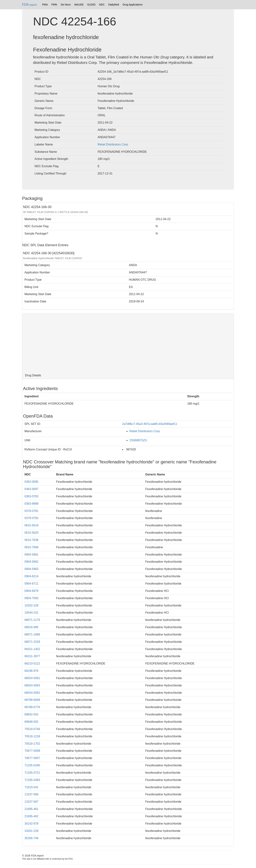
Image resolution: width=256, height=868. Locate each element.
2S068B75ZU (138, 440)
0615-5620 (31, 533)
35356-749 (31, 838)
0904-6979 (31, 591)
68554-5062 (32, 693)
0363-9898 (31, 504)
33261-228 (31, 831)
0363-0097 (31, 489)
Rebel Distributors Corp (113, 144)
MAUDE (79, 5)
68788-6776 (32, 707)
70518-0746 (32, 729)
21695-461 (31, 809)
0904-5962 (31, 562)
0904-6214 (31, 576)
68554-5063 (32, 685)
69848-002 (31, 722)
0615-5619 (31, 525)
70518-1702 (32, 744)
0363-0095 (31, 482)
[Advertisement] (128, 343)
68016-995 (31, 627)
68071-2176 (32, 620)
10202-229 (31, 605)
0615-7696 (31, 547)
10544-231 (31, 613)
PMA (45, 5)
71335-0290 (32, 765)
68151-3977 (32, 656)
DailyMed (114, 5)
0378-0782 (31, 518)
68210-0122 (32, 664)
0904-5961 (31, 555)
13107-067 (31, 802)
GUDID (91, 5)
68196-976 (31, 671)
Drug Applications (133, 5)
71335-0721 (32, 773)
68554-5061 (32, 678)
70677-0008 (32, 751)
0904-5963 (31, 569)
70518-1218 (32, 736)
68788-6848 (32, 700)
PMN (54, 5)
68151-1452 (32, 649)
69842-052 (31, 714)
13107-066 (31, 794)
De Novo (66, 5)
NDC (102, 5)
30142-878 (31, 824)
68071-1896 (32, 634)
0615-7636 (31, 540)
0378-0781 (31, 511)
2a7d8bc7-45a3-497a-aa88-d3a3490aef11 (150, 424)
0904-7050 (31, 598)
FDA (29, 5)
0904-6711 (31, 584)
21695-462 (31, 816)
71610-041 (31, 787)
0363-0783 (31, 496)
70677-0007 (32, 758)
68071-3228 (32, 642)
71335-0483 (32, 780)
